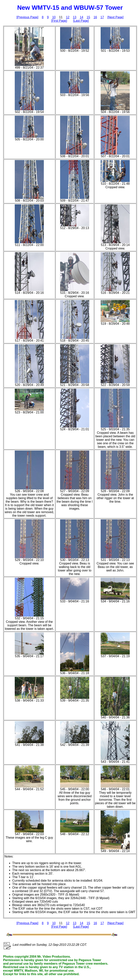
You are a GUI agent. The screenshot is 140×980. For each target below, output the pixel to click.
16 (95, 17)
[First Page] (59, 21)
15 (88, 17)
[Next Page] (116, 17)
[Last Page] (81, 21)
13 (75, 17)
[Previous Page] (27, 17)
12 (68, 17)
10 (54, 17)
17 (102, 17)
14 (81, 17)
